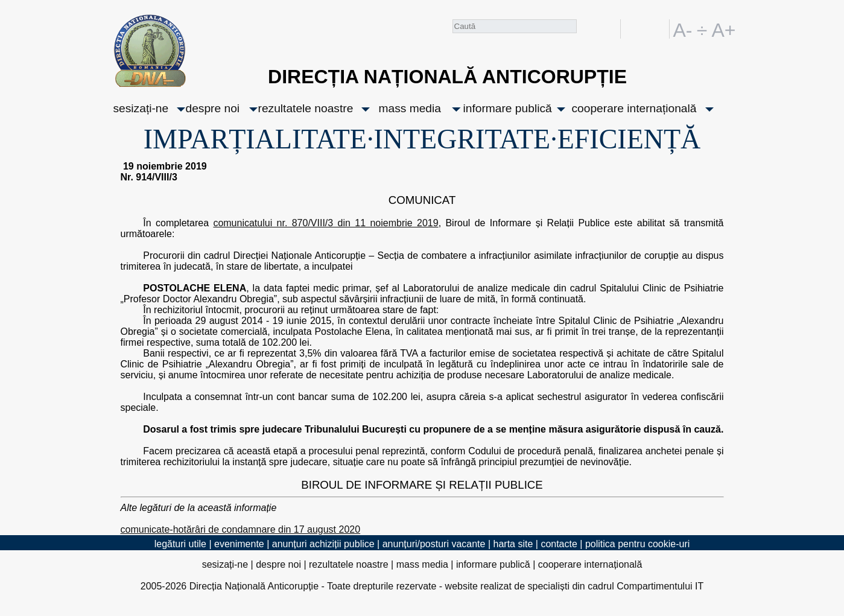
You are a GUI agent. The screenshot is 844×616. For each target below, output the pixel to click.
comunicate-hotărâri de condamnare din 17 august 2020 (241, 529)
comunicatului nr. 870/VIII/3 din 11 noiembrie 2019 (325, 223)
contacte (559, 544)
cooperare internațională (634, 108)
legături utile (180, 544)
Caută (586, 31)
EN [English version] (658, 29)
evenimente (239, 544)
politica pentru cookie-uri (637, 544)
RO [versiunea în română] (636, 29)
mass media (410, 108)
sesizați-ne (141, 108)
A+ (722, 29)
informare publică (508, 108)
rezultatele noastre (306, 108)
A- (683, 29)
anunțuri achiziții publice (323, 544)
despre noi (213, 108)
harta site (513, 544)
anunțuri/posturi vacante (434, 544)
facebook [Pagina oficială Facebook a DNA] (608, 29)
